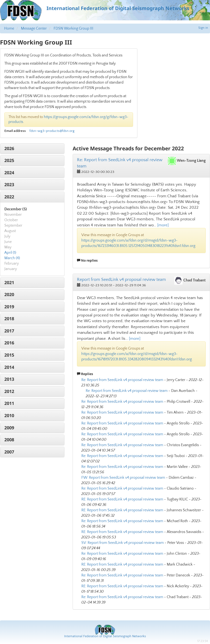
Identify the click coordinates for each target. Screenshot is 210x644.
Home (9, 28)
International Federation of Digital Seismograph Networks (105, 636)
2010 (9, 415)
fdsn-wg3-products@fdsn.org (52, 131)
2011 (9, 403)
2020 (9, 294)
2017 (9, 331)
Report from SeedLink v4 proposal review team (121, 280)
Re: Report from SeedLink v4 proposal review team (122, 380)
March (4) (12, 258)
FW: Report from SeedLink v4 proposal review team (123, 478)
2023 (9, 185)
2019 (9, 307)
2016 (9, 343)
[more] (163, 225)
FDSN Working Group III (73, 28)
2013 (9, 379)
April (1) (10, 253)
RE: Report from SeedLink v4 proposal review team (122, 499)
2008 (9, 440)
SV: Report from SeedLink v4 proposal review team (123, 543)
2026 (9, 148)
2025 (9, 160)
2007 (9, 452)
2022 (9, 197)
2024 (9, 173)
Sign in (203, 28)
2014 (9, 367)
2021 (9, 283)
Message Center (34, 28)
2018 (9, 319)
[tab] (32, 149)
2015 (9, 355)
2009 (9, 428)
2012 (9, 391)
